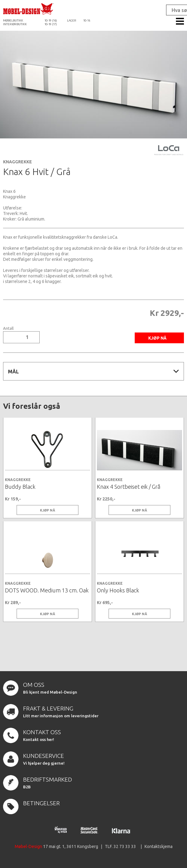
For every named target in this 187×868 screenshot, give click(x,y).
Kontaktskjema (159, 846)
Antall (8, 328)
